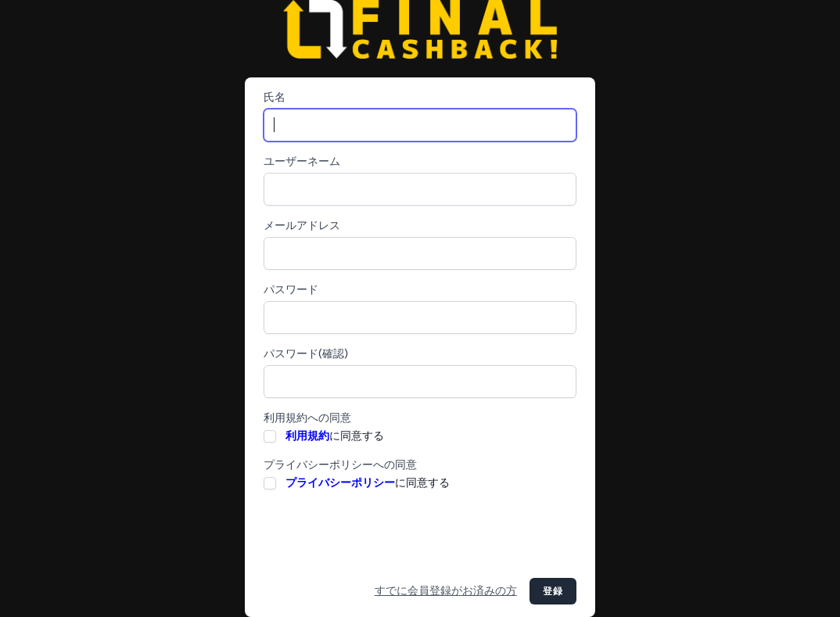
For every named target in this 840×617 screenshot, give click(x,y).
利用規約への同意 (307, 418)
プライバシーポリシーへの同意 (340, 465)
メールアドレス (302, 226)
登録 (553, 591)
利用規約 (307, 436)
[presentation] (382, 535)
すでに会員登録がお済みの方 (446, 591)
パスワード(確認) (306, 354)
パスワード (291, 290)
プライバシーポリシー (340, 483)
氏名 (275, 97)
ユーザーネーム (302, 161)
